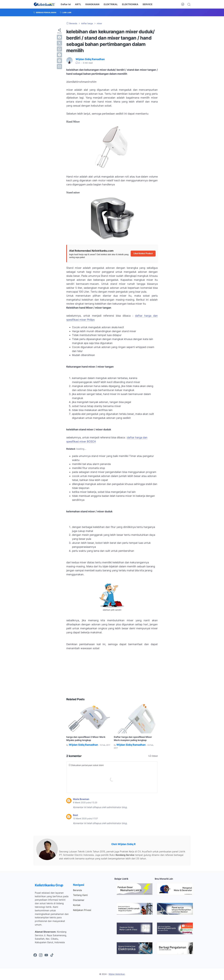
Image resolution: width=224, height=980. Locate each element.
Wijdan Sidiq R (127, 844)
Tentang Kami (80, 895)
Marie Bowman (81, 799)
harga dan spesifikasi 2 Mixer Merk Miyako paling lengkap (86, 739)
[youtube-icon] (46, 955)
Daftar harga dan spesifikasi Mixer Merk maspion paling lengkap (133, 739)
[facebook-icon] (35, 955)
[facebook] (59, 37)
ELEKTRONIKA (130, 4)
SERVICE (147, 4)
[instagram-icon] (41, 955)
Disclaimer (79, 900)
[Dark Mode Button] (183, 4)
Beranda (77, 890)
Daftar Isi (66, 4)
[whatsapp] (59, 49)
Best (75, 815)
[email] (59, 67)
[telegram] (59, 55)
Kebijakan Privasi (82, 910)
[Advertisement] (112, 674)
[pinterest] (59, 61)
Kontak (77, 905)
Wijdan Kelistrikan (117, 974)
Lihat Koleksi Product (143, 253)
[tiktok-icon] (52, 955)
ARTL (78, 4)
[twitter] (59, 43)
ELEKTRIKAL (111, 4)
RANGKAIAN (92, 4)
